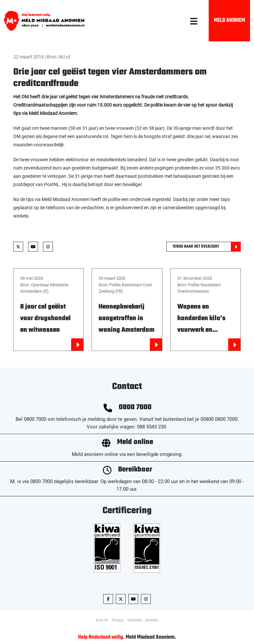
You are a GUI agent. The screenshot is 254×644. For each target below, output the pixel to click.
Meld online (135, 442)
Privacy (118, 620)
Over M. (102, 620)
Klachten (135, 620)
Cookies (152, 620)
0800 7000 (135, 407)
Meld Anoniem (230, 21)
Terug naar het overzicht (207, 247)
